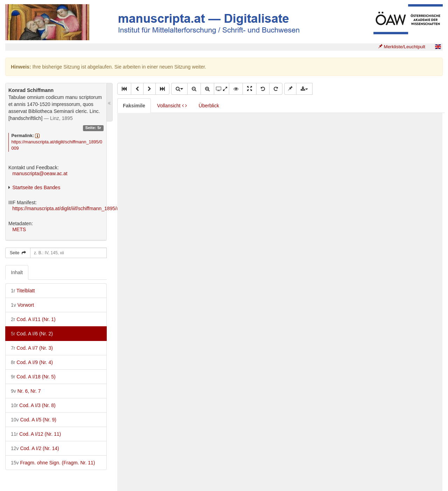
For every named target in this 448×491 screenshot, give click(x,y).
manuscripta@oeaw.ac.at (40, 173)
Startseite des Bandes (36, 187)
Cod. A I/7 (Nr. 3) (32, 348)
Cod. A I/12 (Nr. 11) (36, 434)
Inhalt (17, 272)
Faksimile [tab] (134, 106)
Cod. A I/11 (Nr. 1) (33, 319)
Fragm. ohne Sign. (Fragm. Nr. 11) (53, 463)
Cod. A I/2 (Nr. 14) (35, 448)
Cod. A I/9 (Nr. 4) (32, 362)
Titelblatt (23, 291)
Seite (18, 253)
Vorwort (22, 305)
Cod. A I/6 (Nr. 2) (32, 334)
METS (19, 229)
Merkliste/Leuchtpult (402, 47)
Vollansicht (172, 106)
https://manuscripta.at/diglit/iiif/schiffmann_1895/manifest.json (79, 208)
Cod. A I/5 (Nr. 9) (34, 420)
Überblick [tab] (209, 106)
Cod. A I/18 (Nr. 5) (33, 377)
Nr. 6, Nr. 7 (26, 391)
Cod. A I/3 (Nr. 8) (33, 405)
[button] (124, 89)
